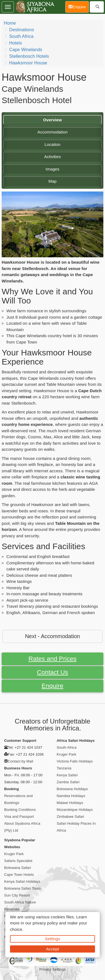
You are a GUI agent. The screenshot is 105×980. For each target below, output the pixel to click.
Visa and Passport (19, 817)
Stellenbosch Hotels (29, 56)
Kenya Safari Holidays (22, 881)
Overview (52, 120)
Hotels (16, 43)
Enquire (52, 686)
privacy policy (45, 923)
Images (52, 169)
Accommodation (53, 132)
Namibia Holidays (71, 796)
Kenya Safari (67, 775)
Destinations (22, 30)
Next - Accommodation (52, 636)
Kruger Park (66, 754)
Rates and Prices (53, 659)
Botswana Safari (17, 868)
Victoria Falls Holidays (75, 761)
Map (52, 181)
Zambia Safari (68, 782)
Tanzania (64, 768)
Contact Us (52, 672)
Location (52, 144)
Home (10, 23)
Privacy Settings (53, 969)
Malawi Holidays (70, 803)
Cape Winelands (26, 50)
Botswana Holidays (72, 789)
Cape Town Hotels (19, 875)
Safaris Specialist (18, 861)
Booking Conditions (20, 810)
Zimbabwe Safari (70, 817)
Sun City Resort (17, 895)
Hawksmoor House (28, 63)
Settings (53, 939)
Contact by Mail (20, 761)
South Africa (21, 36)
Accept (52, 949)
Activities (52, 157)
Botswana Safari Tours (22, 888)
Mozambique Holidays (75, 810)
